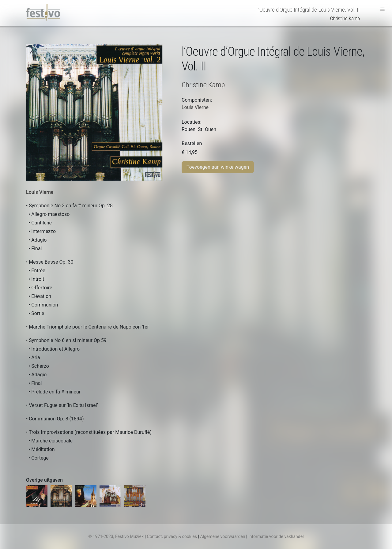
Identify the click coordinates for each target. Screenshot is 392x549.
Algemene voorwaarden (222, 536)
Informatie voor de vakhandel (276, 536)
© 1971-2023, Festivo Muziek (116, 536)
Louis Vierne (40, 192)
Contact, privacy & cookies (172, 536)
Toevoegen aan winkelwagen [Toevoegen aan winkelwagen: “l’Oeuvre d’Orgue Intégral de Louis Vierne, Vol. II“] (218, 167)
